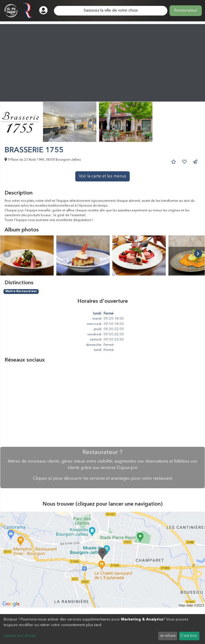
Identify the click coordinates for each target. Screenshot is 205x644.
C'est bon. (189, 636)
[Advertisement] (102, 61)
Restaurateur (186, 11)
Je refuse (168, 636)
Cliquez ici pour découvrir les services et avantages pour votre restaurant (102, 479)
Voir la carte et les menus (102, 176)
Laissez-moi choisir (20, 636)
